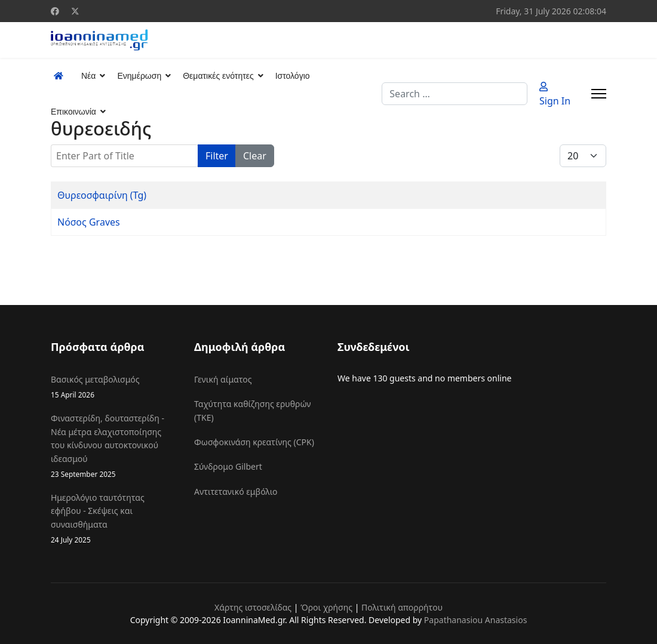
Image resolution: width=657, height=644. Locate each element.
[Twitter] (75, 11)
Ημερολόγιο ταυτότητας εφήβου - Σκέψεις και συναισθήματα (113, 519)
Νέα (88, 76)
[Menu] (599, 94)
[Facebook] (55, 11)
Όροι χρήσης (326, 607)
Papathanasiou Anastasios (476, 620)
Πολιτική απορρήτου (402, 607)
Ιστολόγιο (293, 76)
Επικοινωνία (73, 112)
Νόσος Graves (89, 222)
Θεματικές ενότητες (218, 76)
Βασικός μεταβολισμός (113, 387)
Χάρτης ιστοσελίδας (253, 607)
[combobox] (455, 94)
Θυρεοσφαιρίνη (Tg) (102, 195)
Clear (255, 156)
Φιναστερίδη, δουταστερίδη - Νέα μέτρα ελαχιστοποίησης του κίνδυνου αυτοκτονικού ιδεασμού (113, 446)
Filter (217, 156)
